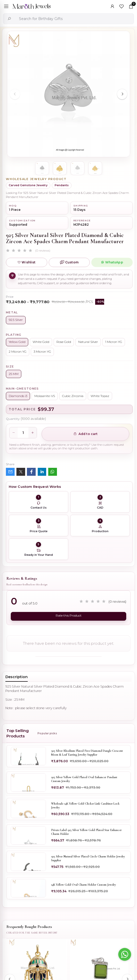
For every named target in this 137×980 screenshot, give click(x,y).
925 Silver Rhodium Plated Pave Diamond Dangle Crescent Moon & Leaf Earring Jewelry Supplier (87, 753)
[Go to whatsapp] (125, 954)
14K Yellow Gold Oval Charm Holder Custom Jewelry (84, 885)
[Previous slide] (15, 94)
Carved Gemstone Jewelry (28, 185)
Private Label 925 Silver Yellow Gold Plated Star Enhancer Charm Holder (86, 832)
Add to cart (86, 434)
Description (17, 677)
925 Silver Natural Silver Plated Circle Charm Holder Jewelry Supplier (88, 858)
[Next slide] (122, 94)
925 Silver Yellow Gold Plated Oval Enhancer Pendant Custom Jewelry (84, 779)
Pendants (62, 185)
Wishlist (26, 262)
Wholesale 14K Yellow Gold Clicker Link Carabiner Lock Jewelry (85, 806)
